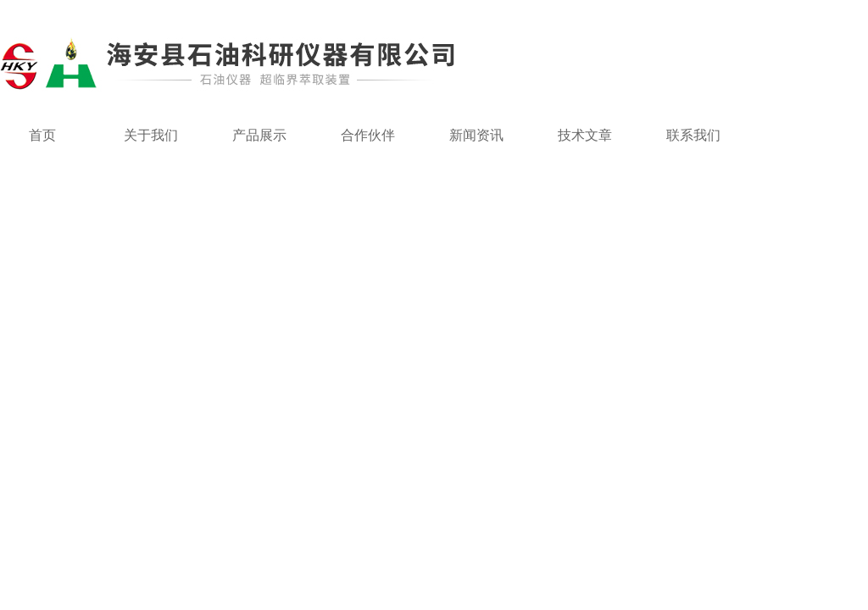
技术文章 (585, 135)
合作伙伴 (368, 135)
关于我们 (151, 135)
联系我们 (693, 135)
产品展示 (259, 135)
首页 (42, 135)
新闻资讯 (476, 135)
